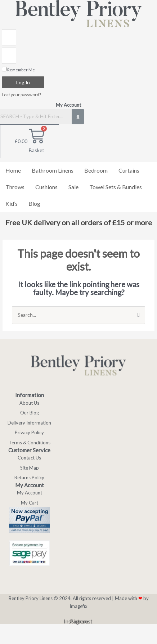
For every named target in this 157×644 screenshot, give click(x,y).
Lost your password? (21, 95)
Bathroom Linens (53, 170)
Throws (15, 187)
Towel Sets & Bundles (116, 187)
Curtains (129, 170)
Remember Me (18, 70)
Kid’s (12, 203)
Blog (34, 203)
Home (13, 170)
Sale (73, 187)
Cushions (46, 187)
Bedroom (96, 170)
